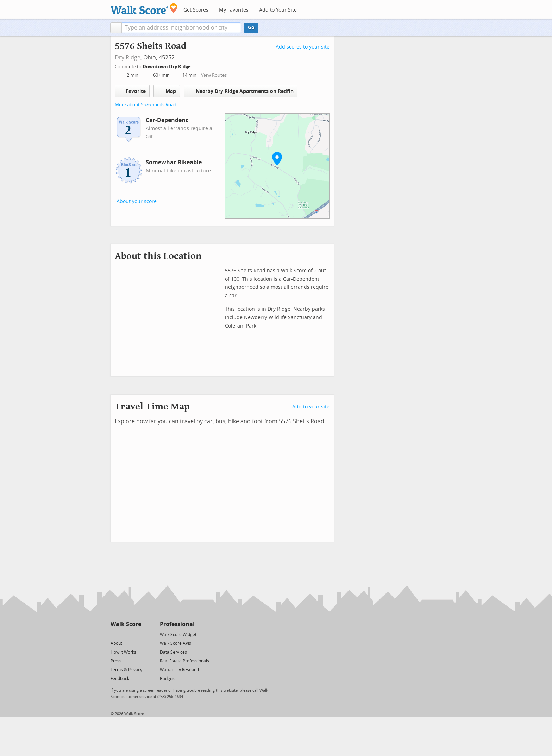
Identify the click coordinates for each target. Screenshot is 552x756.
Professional (177, 624)
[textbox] (181, 28)
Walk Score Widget (178, 635)
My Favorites (234, 10)
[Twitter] (115, 634)
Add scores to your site (303, 47)
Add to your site (311, 407)
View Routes (214, 75)
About (116, 643)
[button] (116, 28)
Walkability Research (180, 670)
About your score (137, 201)
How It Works (123, 652)
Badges (167, 679)
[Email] (136, 634)
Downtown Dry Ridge (167, 67)
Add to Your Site (278, 10)
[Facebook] (126, 634)
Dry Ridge (128, 58)
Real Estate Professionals (184, 661)
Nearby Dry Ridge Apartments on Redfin (241, 91)
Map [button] (167, 91)
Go (251, 28)
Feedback (120, 679)
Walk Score (126, 624)
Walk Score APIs (175, 643)
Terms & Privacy (126, 670)
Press (116, 661)
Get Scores (196, 10)
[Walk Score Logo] (144, 9)
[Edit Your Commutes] (195, 66)
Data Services (173, 652)
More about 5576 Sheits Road (146, 105)
